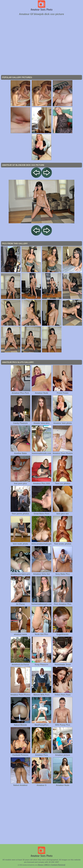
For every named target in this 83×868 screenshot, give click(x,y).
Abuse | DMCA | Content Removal (51, 865)
